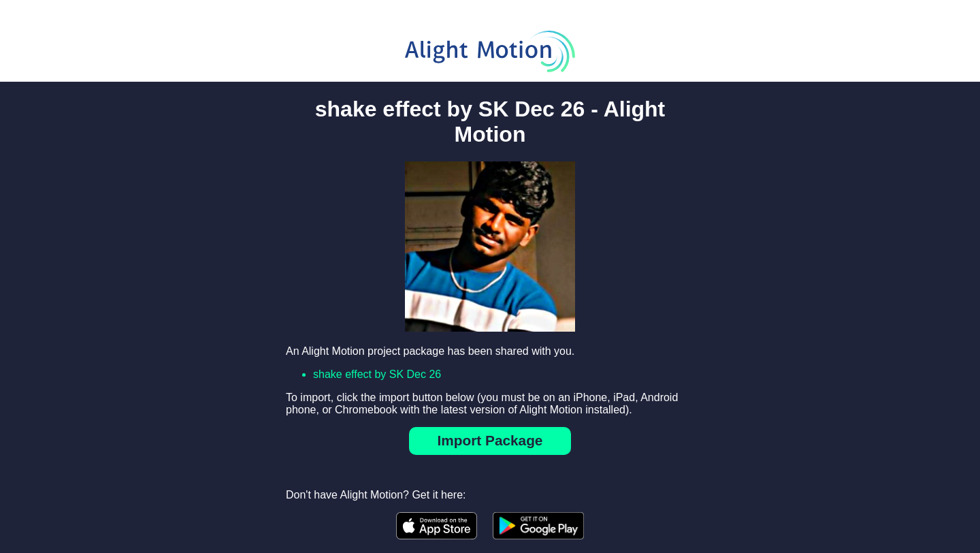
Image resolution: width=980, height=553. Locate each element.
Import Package (490, 440)
